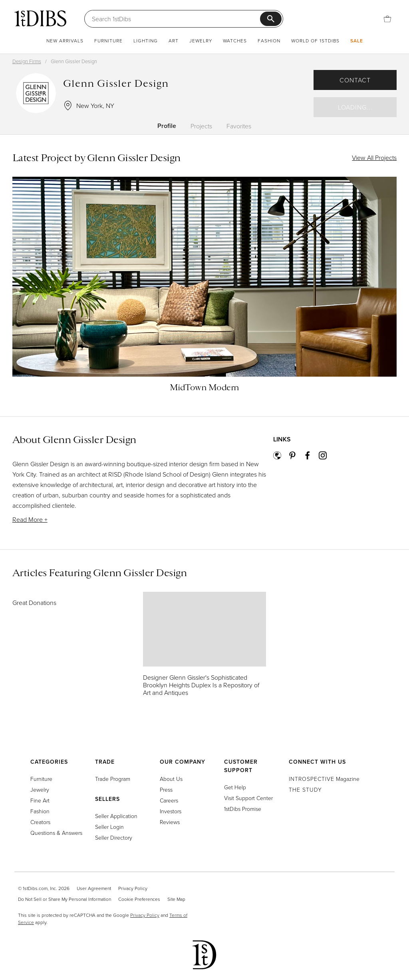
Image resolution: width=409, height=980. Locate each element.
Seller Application (116, 816)
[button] (139, 495)
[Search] (176, 19)
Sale (357, 41)
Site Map (176, 899)
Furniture (108, 41)
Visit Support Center (248, 798)
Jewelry (201, 41)
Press (166, 789)
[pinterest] (296, 457)
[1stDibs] (40, 18)
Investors (171, 811)
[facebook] (311, 457)
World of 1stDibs (315, 41)
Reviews (170, 822)
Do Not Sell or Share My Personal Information (65, 899)
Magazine (324, 779)
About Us (171, 779)
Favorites (239, 126)
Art (174, 41)
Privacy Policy (133, 888)
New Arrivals (65, 41)
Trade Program (113, 779)
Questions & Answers (56, 833)
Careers (169, 800)
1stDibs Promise (243, 809)
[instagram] (326, 457)
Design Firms (27, 61)
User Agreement (94, 888)
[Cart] (387, 19)
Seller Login (109, 827)
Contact (355, 80)
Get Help (235, 787)
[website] (281, 457)
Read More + (30, 519)
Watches (235, 41)
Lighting (146, 41)
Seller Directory (114, 837)
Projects (201, 126)
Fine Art (40, 800)
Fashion (269, 41)
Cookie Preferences (139, 899)
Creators (40, 822)
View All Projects (374, 158)
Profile (167, 126)
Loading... (355, 107)
